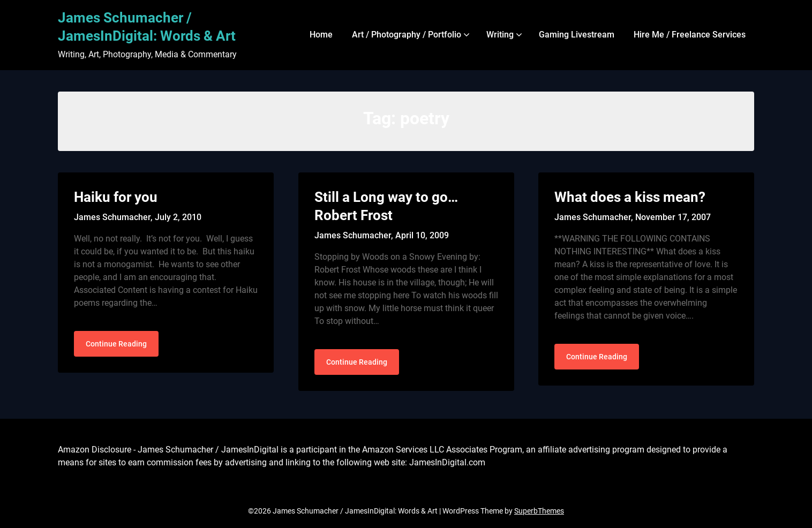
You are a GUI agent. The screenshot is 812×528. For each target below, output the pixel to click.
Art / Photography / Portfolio (407, 35)
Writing (500, 35)
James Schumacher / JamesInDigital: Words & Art (147, 27)
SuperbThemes (539, 511)
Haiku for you (116, 197)
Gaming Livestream (577, 35)
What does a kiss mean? (630, 197)
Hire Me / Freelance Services (690, 35)
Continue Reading (116, 344)
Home (321, 35)
